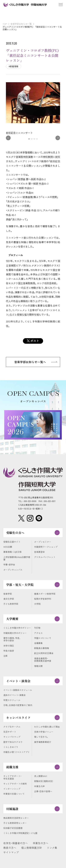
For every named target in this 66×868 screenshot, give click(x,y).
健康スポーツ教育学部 (45, 594)
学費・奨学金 (9, 565)
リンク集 (52, 848)
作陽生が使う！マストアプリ (17, 752)
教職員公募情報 (42, 648)
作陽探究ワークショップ (46, 547)
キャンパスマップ (12, 737)
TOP (5, 24)
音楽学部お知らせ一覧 (21, 24)
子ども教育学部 (11, 604)
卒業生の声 (39, 786)
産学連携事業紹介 (43, 742)
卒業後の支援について (14, 794)
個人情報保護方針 (32, 848)
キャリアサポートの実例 (15, 784)
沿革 (5, 656)
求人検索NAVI (41, 776)
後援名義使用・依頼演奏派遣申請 (43, 660)
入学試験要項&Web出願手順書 (17, 558)
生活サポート (10, 732)
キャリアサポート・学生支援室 (12, 777)
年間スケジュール (12, 700)
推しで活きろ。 (41, 737)
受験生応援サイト (12, 542)
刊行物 (37, 628)
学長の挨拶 (9, 651)
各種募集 (38, 643)
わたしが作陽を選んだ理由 (47, 727)
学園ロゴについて (43, 638)
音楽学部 (8, 594)
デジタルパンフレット (45, 557)
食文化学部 (9, 599)
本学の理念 (9, 646)
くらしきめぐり (11, 747)
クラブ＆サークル (12, 727)
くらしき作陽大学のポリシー (17, 628)
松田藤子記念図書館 (13, 828)
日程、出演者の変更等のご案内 (18, 705)
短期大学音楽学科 (43, 599)
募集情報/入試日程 (12, 552)
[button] (29, 139)
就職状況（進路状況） (44, 781)
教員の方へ (10, 848)
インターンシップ (12, 789)
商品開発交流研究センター (16, 818)
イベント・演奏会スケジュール (18, 690)
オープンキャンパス (13, 570)
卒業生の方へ (41, 843)
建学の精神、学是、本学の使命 (12, 639)
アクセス (38, 633)
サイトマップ (11, 852)
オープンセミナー (43, 542)
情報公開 (38, 666)
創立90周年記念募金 (44, 653)
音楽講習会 (39, 552)
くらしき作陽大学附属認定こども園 (20, 833)
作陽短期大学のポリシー (15, 633)
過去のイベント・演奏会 (14, 695)
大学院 (37, 604)
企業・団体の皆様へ (43, 791)
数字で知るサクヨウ (13, 742)
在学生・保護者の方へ (16, 843)
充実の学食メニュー (44, 732)
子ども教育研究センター (15, 823)
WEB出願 (8, 547)
